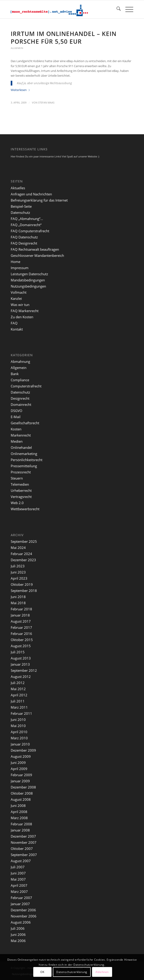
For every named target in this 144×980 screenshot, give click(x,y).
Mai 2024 (18, 548)
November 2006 (24, 916)
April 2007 (19, 885)
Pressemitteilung (24, 466)
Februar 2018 (21, 609)
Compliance (20, 380)
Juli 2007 (18, 867)
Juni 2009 (18, 763)
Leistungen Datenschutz (29, 274)
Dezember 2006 (23, 910)
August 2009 (21, 756)
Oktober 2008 (22, 793)
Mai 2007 (18, 879)
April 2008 (19, 812)
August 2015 (21, 646)
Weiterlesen (21, 90)
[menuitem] (116, 9)
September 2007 (24, 855)
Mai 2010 (18, 726)
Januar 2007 (20, 904)
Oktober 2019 (22, 584)
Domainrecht (21, 404)
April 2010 (19, 732)
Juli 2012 (18, 683)
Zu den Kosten (22, 317)
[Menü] (127, 9)
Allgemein (17, 48)
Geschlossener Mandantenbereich (37, 255)
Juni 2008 (18, 806)
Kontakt (17, 329)
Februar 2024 (21, 554)
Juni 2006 (18, 935)
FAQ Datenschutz (24, 237)
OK (42, 972)
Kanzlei (16, 298)
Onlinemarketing (24, 454)
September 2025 (24, 541)
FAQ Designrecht (24, 243)
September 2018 (24, 591)
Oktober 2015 (22, 640)
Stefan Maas (46, 103)
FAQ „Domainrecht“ (26, 225)
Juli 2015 (18, 652)
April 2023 (19, 578)
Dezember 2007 (23, 836)
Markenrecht (21, 435)
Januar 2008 (20, 830)
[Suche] (116, 9)
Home (15, 262)
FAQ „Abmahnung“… (27, 219)
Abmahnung (20, 361)
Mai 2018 (18, 603)
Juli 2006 (18, 928)
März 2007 (19, 892)
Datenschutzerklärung (72, 972)
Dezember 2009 (23, 750)
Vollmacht (19, 292)
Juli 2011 (18, 701)
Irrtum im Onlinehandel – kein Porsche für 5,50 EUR (64, 38)
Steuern (17, 478)
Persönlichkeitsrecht (27, 460)
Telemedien (20, 484)
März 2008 (19, 818)
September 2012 (24, 670)
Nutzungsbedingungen (28, 286)
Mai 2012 (18, 689)
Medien (17, 441)
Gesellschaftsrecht (25, 423)
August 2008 (21, 799)
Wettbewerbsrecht (25, 509)
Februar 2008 (21, 824)
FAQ (14, 323)
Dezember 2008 (23, 787)
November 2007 (24, 842)
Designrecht (20, 398)
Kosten (16, 429)
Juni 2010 (18, 720)
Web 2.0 (17, 503)
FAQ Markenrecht (25, 311)
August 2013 (21, 658)
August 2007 (21, 861)
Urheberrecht (21, 490)
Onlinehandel (21, 447)
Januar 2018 (20, 615)
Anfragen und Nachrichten (31, 194)
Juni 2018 (18, 597)
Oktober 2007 (22, 849)
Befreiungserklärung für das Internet (39, 200)
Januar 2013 (20, 664)
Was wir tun (20, 305)
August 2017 (21, 621)
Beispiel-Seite (21, 206)
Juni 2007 (18, 873)
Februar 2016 (21, 634)
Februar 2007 (21, 898)
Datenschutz (20, 212)
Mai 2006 (18, 941)
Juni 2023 (18, 572)
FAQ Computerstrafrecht (30, 231)
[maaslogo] (60, 9)
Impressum (20, 268)
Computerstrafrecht (26, 386)
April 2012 (19, 695)
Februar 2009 (21, 775)
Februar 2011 (21, 713)
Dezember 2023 (23, 560)
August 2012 (21, 677)
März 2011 (19, 707)
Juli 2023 (18, 566)
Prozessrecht (21, 472)
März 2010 (19, 738)
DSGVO (17, 411)
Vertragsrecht (21, 497)
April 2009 (19, 769)
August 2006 (21, 922)
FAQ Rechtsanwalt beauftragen (35, 249)
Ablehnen (102, 972)
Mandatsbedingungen (28, 280)
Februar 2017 (21, 627)
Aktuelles (18, 188)
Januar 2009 (20, 781)
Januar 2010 (20, 744)
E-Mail (16, 417)
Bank (15, 374)
